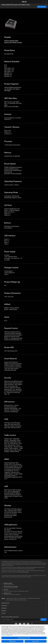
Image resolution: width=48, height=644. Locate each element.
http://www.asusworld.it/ (24, 572)
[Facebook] (16, 624)
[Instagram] (24, 624)
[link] (24, 2)
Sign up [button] (44, 620)
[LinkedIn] (28, 624)
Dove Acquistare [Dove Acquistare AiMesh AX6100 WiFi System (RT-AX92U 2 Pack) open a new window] (42, 7)
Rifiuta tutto (13, 641)
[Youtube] (20, 624)
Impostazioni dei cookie (24, 638)
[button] (2, 2)
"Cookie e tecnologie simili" (7, 635)
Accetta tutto (35, 641)
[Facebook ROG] (32, 624)
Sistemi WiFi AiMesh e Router (34, 598)
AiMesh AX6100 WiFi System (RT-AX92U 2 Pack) (16, 5)
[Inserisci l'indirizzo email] (21, 620)
